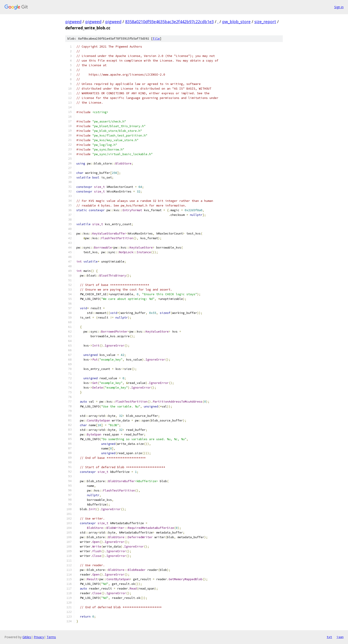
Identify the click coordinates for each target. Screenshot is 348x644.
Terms (51, 637)
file (156, 39)
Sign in (339, 7)
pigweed (73, 22)
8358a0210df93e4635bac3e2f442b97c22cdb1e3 (169, 22)
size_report (265, 22)
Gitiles (27, 637)
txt (329, 637)
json (340, 637)
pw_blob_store (236, 22)
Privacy (39, 637)
